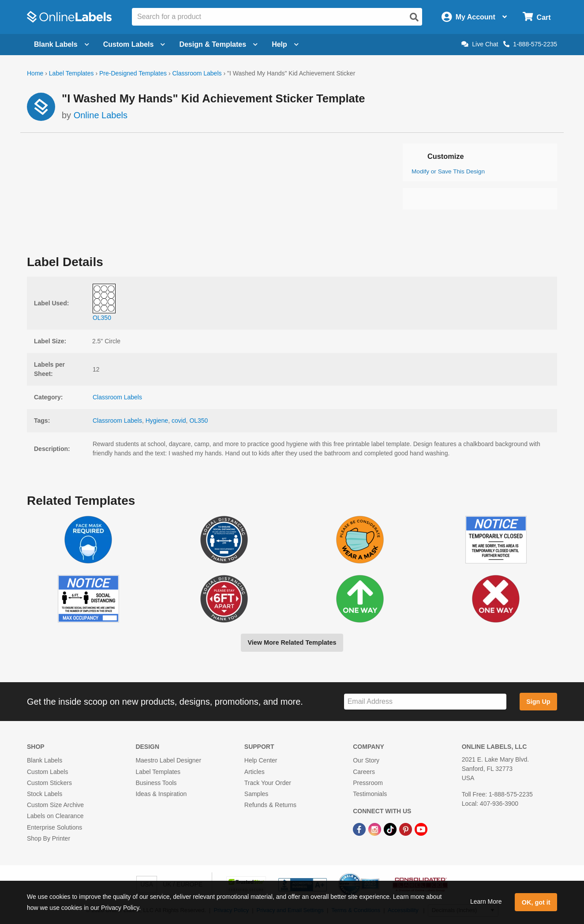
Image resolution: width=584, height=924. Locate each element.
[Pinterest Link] (406, 829)
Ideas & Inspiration (161, 794)
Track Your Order (268, 783)
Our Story (366, 760)
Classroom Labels (197, 73)
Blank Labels (45, 760)
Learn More (486, 901)
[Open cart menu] (537, 17)
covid (179, 421)
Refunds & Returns (270, 805)
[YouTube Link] (421, 829)
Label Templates (71, 73)
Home (35, 73)
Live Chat (480, 44)
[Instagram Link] (376, 829)
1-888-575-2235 (530, 44)
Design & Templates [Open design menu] (218, 44)
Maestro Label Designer (168, 760)
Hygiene (157, 421)
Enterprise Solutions (54, 827)
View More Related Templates (292, 642)
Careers (364, 772)
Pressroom (368, 783)
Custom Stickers (49, 783)
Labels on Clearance (55, 816)
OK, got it (536, 902)
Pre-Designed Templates (133, 73)
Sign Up (538, 702)
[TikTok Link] (391, 829)
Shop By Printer (49, 838)
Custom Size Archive (55, 805)
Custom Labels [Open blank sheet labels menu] (134, 44)
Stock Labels (45, 794)
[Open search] (414, 17)
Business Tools (156, 783)
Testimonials (370, 794)
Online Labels (101, 115)
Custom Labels (47, 772)
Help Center (261, 760)
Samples (256, 794)
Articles (255, 772)
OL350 (198, 421)
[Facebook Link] (360, 829)
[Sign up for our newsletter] (425, 702)
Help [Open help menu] (285, 44)
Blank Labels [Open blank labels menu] (62, 44)
